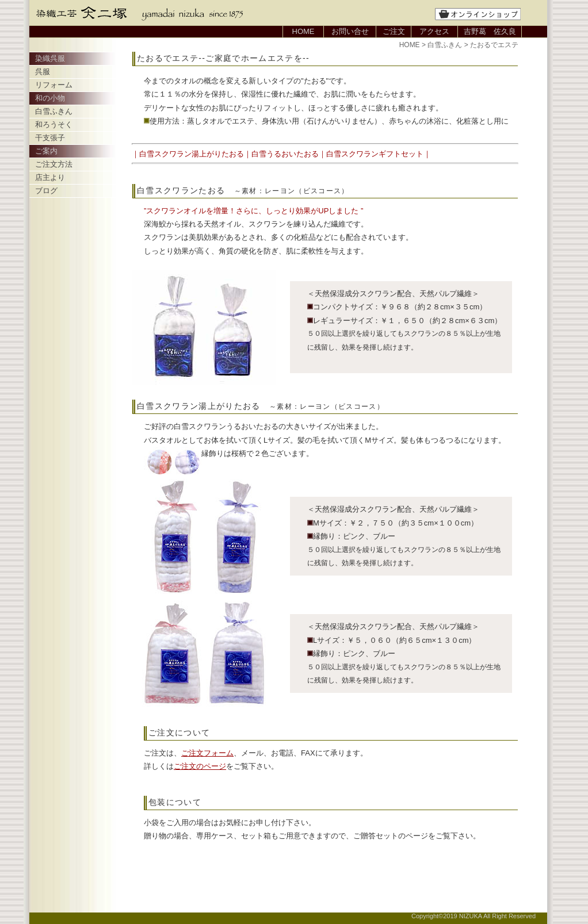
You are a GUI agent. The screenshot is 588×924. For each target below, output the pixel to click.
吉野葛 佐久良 (490, 31)
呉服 (43, 72)
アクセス (434, 31)
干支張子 (50, 138)
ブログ (46, 191)
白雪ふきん (54, 111)
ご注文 (394, 31)
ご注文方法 (54, 164)
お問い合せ (350, 31)
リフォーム (54, 85)
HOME (303, 31)
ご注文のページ (200, 766)
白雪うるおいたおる (285, 154)
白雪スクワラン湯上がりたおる (192, 154)
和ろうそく (54, 124)
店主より (50, 177)
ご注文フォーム (207, 753)
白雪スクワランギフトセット (375, 154)
